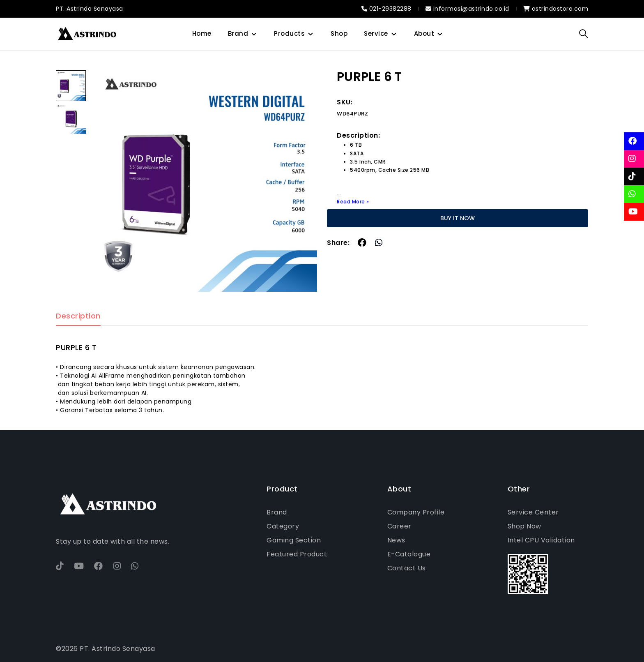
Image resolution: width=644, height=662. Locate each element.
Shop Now (524, 526)
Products (289, 33)
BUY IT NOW (458, 218)
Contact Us (407, 568)
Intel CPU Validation (541, 540)
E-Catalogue (409, 554)
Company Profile (416, 512)
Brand (238, 33)
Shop (339, 33)
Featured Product (297, 554)
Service (376, 33)
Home (202, 33)
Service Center (533, 512)
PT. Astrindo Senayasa (90, 9)
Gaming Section (294, 540)
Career (399, 526)
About (424, 33)
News (396, 540)
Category (283, 526)
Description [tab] (78, 316)
